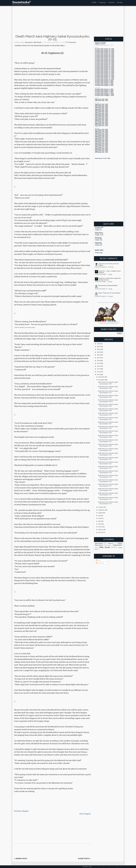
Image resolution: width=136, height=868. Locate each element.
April (100, 524)
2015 (99, 375)
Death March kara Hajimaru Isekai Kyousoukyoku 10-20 (108, 472)
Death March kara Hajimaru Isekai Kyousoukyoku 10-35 (108, 405)
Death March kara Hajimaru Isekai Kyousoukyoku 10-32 (108, 418)
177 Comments (71, 42)
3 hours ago (111, 267)
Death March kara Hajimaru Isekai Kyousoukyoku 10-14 (108, 498)
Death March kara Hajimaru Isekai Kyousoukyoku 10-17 (108, 485)
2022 (99, 355)
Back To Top (15, 867)
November (102, 380)
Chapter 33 (98, 230)
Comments (100, 563)
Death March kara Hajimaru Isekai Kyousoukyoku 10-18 (108, 481)
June (100, 518)
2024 (99, 349)
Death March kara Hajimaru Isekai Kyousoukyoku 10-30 (108, 427)
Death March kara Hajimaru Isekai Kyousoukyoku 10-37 (108, 392)
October (101, 507)
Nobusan (111, 543)
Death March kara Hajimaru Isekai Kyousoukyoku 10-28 (108, 436)
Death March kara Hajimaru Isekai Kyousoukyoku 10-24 (108, 454)
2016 (99, 372)
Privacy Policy (113, 867)
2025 (99, 346)
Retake (109, 545)
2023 (99, 352)
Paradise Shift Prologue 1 (101, 274)
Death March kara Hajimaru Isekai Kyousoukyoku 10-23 (108, 458)
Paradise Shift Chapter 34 (101, 267)
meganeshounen (103, 264)
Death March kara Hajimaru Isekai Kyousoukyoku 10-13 (108, 503)
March (100, 527)
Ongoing (102, 2)
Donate (120, 2)
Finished (111, 2)
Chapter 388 (99, 240)
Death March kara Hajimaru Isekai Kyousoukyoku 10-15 (108, 494)
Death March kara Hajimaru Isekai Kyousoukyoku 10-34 (108, 410)
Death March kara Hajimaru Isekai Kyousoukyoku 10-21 (108, 467)
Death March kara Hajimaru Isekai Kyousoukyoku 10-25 (52, 38)
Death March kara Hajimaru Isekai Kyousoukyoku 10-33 (108, 414)
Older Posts (84, 859)
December (102, 377)
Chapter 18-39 (99, 235)
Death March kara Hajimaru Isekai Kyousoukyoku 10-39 (108, 383)
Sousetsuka (21, 2)
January (101, 532)
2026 (99, 344)
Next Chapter (85, 814)
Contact (106, 867)
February (101, 530)
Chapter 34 (98, 229)
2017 (99, 369)
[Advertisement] (68, 21)
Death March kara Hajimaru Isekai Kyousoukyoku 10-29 (108, 432)
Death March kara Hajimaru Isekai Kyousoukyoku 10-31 (108, 423)
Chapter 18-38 (99, 234)
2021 (99, 358)
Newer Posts (21, 859)
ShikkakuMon (118, 545)
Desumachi (29, 42)
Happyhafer (102, 271)
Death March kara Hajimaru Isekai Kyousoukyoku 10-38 (108, 387)
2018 (99, 366)
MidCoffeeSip (102, 286)
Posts (98, 560)
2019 (99, 363)
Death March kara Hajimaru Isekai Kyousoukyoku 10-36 (108, 396)
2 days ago (110, 296)
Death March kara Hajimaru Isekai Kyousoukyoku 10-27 (108, 441)
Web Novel (37, 42)
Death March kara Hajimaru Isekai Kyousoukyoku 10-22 (108, 463)
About (101, 867)
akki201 (100, 293)
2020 (99, 361)
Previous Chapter (21, 811)
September (102, 510)
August (101, 513)
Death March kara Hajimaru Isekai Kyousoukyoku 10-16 (108, 489)
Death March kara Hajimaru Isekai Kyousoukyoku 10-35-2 (108, 401)
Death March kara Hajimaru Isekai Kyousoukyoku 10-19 (108, 476)
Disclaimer (121, 867)
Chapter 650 (99, 245)
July (100, 516)
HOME (94, 2)
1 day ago (110, 274)
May (100, 521)
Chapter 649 (99, 244)
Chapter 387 (99, 239)
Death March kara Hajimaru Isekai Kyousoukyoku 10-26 (108, 445)
